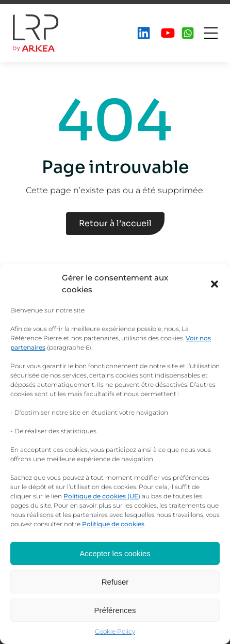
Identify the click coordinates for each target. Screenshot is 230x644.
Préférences (115, 610)
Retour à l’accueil (115, 223)
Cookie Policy (115, 631)
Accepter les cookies (115, 553)
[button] (215, 284)
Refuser (115, 582)
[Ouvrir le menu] (211, 33)
